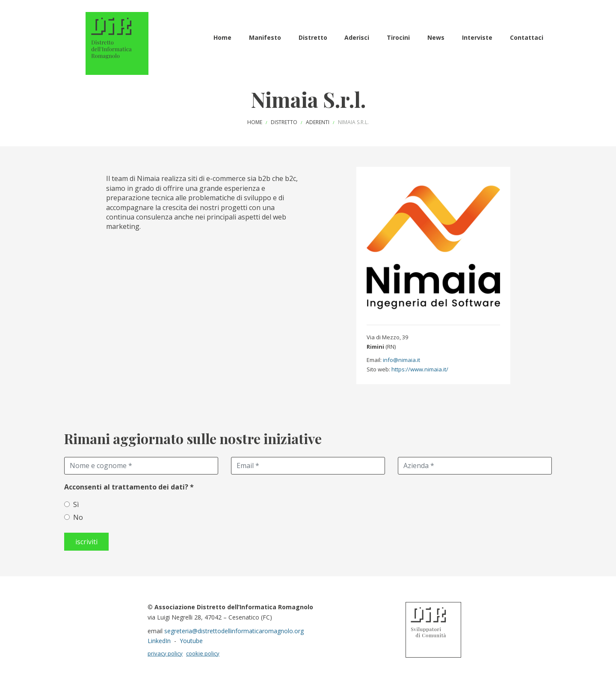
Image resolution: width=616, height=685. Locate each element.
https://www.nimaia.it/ (420, 369)
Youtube (191, 641)
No (78, 517)
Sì (76, 504)
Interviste (477, 37)
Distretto (313, 37)
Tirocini (398, 37)
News (436, 37)
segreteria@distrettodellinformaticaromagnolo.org (234, 631)
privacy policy (165, 653)
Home (222, 37)
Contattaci (527, 37)
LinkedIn (159, 641)
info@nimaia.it (401, 360)
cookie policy (203, 653)
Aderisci (357, 37)
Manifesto (265, 37)
